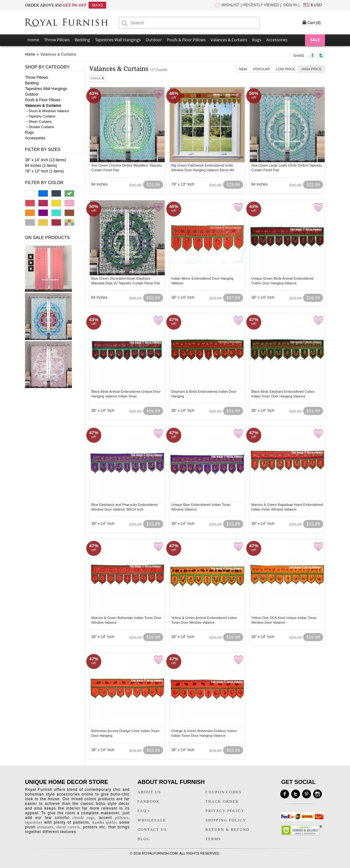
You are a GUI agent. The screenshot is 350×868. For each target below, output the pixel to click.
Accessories (277, 40)
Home (33, 40)
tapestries (34, 822)
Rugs (257, 40)
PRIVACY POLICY (225, 811)
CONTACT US (152, 830)
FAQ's (144, 811)
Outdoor (154, 40)
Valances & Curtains (229, 40)
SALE (315, 40)
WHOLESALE (152, 820)
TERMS (213, 839)
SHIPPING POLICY (226, 820)
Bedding (82, 40)
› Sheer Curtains (39, 122)
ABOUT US (149, 792)
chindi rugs (83, 818)
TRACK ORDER (222, 801)
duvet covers (68, 827)
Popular (262, 69)
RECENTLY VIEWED (261, 5)
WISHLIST (230, 5)
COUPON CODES (224, 792)
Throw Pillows (57, 40)
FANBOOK (149, 801)
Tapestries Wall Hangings (118, 40)
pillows (122, 818)
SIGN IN (290, 5)
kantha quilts (104, 822)
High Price (312, 69)
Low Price (286, 69)
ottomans (45, 827)
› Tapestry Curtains (41, 116)
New (243, 69)
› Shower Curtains (40, 127)
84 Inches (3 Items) (41, 166)
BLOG (144, 839)
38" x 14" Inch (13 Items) (45, 160)
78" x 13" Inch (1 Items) (45, 171)
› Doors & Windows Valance (48, 111)
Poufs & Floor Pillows (186, 40)
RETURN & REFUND (228, 830)
